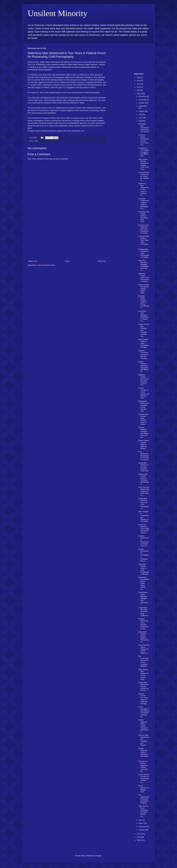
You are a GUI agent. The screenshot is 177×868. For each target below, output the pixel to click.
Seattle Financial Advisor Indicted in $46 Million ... (143, 753)
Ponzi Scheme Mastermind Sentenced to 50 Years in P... (144, 491)
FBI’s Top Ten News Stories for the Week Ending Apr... (143, 811)
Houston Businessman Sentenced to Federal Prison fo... (143, 541)
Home (67, 261)
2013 (139, 90)
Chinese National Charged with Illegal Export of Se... (143, 433)
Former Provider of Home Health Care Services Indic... (144, 393)
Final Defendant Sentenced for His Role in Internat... (144, 456)
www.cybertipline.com (75, 131)
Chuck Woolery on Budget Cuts (143, 789)
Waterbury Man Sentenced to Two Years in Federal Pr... (143, 190)
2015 (139, 87)
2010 (139, 837)
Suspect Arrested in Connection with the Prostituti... (144, 355)
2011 (139, 834)
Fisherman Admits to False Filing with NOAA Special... (144, 529)
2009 (139, 840)
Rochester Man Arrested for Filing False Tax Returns (144, 128)
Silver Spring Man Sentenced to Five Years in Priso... (143, 674)
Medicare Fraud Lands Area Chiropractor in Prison (144, 278)
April (141, 820)
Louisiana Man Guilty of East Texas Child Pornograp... (144, 241)
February (142, 827)
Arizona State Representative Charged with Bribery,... (144, 740)
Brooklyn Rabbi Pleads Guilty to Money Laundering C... (143, 302)
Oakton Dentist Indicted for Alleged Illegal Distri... (144, 289)
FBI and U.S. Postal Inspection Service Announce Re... (143, 766)
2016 (139, 84)
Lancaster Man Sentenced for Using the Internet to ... (144, 176)
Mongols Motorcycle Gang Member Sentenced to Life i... (143, 624)
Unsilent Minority (58, 13)
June (141, 118)
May (140, 121)
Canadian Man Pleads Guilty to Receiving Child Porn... (144, 217)
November (143, 100)
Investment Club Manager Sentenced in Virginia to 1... (143, 316)
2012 (139, 94)
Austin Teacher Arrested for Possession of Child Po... (144, 779)
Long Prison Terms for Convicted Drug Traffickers (143, 612)
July (140, 114)
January (142, 830)
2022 (139, 78)
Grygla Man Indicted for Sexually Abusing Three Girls (143, 467)
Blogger (98, 856)
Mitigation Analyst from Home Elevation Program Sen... (143, 380)
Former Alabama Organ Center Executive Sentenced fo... (143, 726)
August (142, 111)
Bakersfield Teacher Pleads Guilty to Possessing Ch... (144, 637)
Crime (36, 141)
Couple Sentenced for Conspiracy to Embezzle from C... (143, 555)
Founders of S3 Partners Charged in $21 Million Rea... (144, 152)
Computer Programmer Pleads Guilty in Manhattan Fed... (144, 204)
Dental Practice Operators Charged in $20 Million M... (143, 367)
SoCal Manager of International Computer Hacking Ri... (144, 712)
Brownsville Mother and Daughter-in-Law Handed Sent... (144, 406)
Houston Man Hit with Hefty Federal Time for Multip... (143, 419)
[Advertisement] (67, 240)
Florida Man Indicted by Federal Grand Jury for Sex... (143, 687)
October (142, 103)
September (143, 106)
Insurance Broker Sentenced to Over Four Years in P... (143, 140)
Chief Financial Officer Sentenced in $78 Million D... (144, 649)
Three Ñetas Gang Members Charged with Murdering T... (143, 598)
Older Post (102, 261)
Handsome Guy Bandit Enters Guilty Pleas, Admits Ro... (143, 583)
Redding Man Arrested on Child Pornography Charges (144, 253)
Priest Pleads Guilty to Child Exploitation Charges (144, 343)
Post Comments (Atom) (46, 265)
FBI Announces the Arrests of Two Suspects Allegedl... (143, 661)
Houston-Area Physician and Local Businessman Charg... (143, 229)
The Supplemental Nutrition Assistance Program (144, 799)
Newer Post (33, 261)
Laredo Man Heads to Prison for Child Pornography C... (144, 503)
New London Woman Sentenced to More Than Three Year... (144, 164)
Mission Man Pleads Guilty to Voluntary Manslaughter (144, 479)
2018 (139, 81)
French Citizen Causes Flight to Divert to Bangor (144, 445)
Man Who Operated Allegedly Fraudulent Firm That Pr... (143, 266)
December (143, 96)
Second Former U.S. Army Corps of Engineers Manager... (143, 699)
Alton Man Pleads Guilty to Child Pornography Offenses (144, 569)
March (141, 823)
